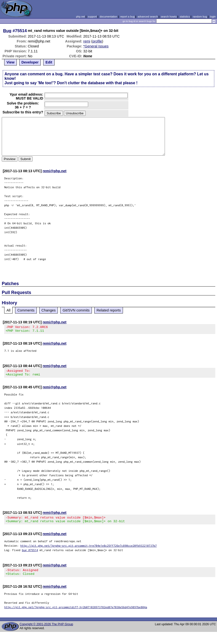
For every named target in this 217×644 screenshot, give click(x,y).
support (92, 17)
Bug (7, 31)
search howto (169, 17)
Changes (49, 310)
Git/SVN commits (76, 310)
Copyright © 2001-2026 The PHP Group (46, 630)
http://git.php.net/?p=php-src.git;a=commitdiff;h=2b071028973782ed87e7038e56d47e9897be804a (76, 613)
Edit (49, 62)
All (8, 310)
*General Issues (96, 46)
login (213, 17)
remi (87, 41)
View (10, 62)
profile (97, 41)
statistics (185, 17)
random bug (200, 17)
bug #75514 (30, 554)
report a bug (127, 17)
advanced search (148, 17)
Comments (26, 310)
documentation (108, 17)
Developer (30, 62)
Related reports (109, 310)
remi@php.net (55, 171)
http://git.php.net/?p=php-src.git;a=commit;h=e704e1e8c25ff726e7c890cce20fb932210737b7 (89, 550)
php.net (80, 17)
